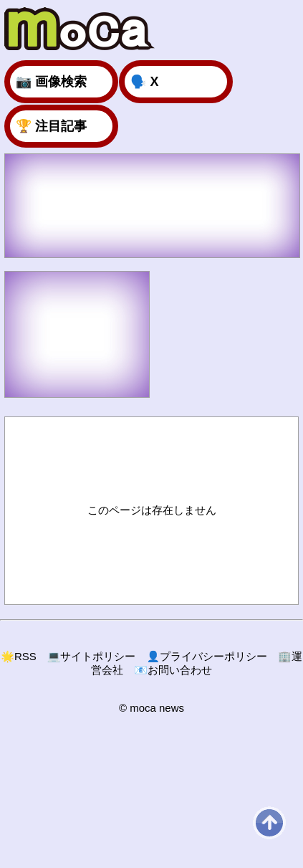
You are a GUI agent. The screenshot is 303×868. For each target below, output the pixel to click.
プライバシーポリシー (207, 656)
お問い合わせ (173, 670)
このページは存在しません (152, 510)
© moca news (151, 708)
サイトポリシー (92, 656)
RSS (19, 656)
